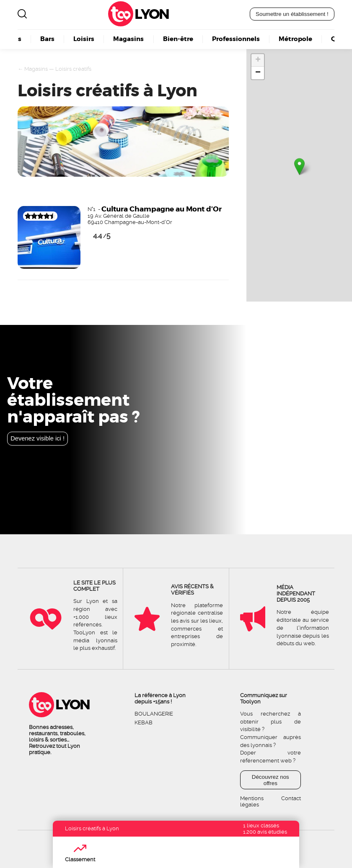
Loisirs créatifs (73, 69)
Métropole (295, 39)
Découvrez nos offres (270, 780)
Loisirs (84, 39)
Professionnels (236, 39)
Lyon (151, 14)
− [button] (258, 73)
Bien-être (178, 39)
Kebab (144, 722)
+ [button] (258, 60)
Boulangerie (154, 714)
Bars (47, 39)
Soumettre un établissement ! (292, 14)
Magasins (128, 39)
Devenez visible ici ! (38, 438)
